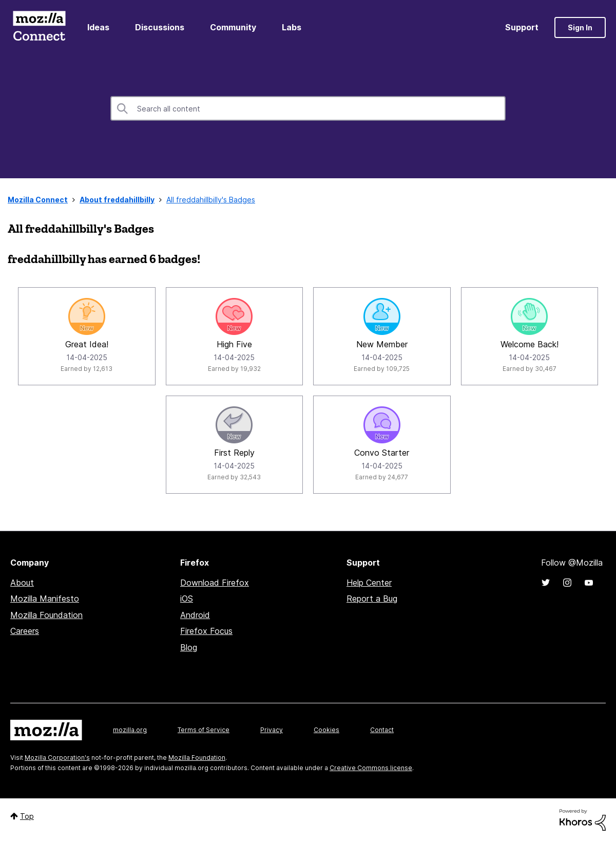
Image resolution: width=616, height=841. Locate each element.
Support (522, 27)
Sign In (580, 27)
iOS (187, 599)
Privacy (272, 730)
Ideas (98, 27)
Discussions (160, 27)
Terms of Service (204, 730)
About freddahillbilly (117, 200)
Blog (189, 647)
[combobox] (308, 108)
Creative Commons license (371, 768)
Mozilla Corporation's (57, 758)
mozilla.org (130, 730)
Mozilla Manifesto (45, 599)
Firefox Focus (206, 631)
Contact (382, 730)
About (22, 583)
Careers (25, 631)
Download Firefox (215, 583)
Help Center (369, 583)
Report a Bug (372, 599)
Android (195, 615)
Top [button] (27, 816)
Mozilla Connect (39, 27)
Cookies (326, 730)
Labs (292, 27)
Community (233, 27)
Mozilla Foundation (46, 615)
